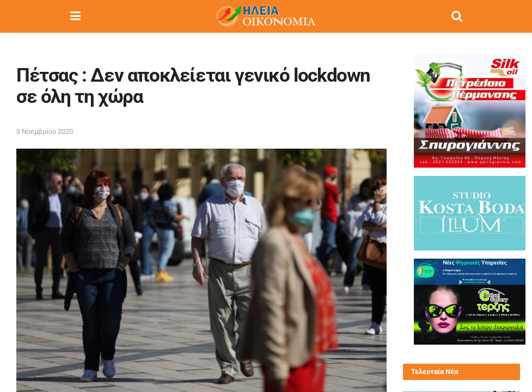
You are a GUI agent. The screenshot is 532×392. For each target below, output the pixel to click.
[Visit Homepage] (266, 16)
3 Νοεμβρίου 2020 (45, 131)
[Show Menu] (75, 16)
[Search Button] (457, 16)
